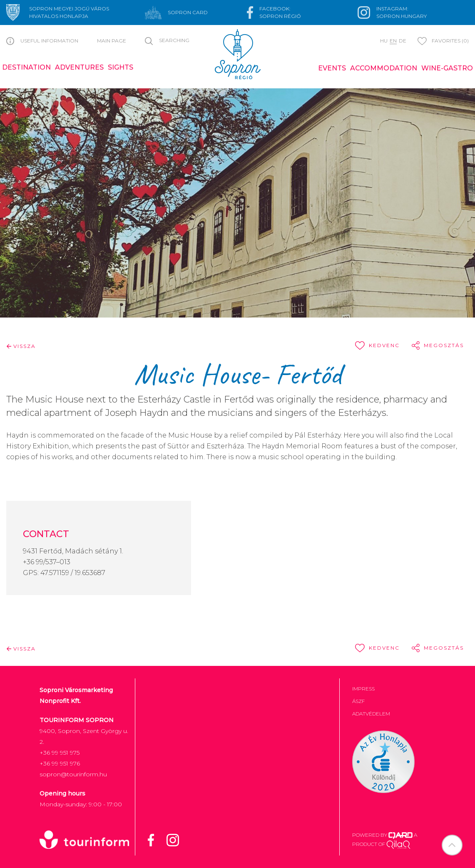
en (393, 41)
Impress (363, 689)
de (403, 41)
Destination (26, 67)
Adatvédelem (371, 714)
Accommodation (384, 68)
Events (332, 68)
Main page (112, 41)
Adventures (79, 67)
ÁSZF (358, 701)
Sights (121, 67)
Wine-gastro (447, 68)
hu (384, 41)
